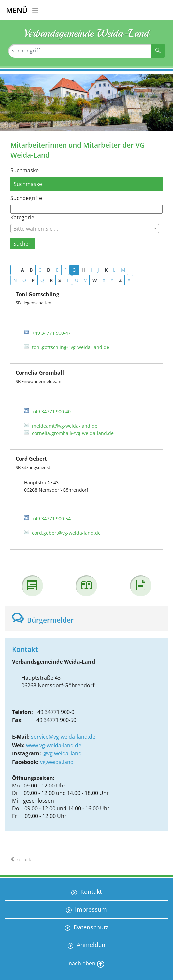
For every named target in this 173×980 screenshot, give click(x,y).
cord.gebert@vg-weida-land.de (66, 533)
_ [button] (14, 270)
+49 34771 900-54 (51, 519)
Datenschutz (90, 927)
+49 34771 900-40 (51, 412)
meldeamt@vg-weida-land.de (65, 426)
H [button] (83, 270)
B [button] (31, 270)
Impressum (90, 909)
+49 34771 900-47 (51, 333)
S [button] (60, 280)
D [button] (49, 270)
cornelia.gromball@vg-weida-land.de (73, 433)
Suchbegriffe (26, 198)
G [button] (74, 270)
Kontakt (90, 892)
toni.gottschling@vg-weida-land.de (71, 347)
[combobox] (85, 228)
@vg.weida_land (62, 753)
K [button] (106, 270)
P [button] (33, 280)
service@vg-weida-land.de (63, 737)
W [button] (95, 280)
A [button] (22, 270)
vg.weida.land (57, 762)
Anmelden (90, 945)
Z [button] (120, 280)
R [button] (51, 280)
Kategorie (22, 217)
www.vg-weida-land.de (54, 745)
